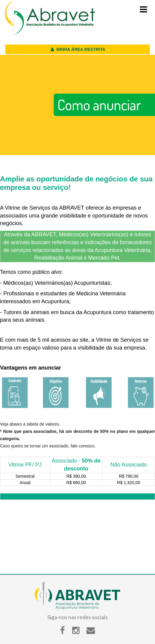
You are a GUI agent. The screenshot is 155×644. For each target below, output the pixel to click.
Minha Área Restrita (77, 49)
